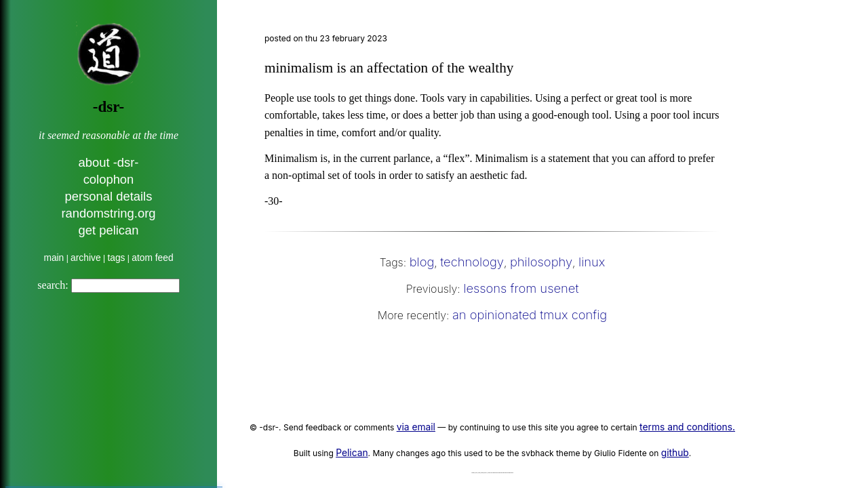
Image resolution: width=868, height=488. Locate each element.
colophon (109, 179)
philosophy (541, 262)
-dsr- (108, 107)
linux (592, 262)
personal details (109, 196)
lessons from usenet (521, 288)
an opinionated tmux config (530, 314)
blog (422, 262)
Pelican (352, 453)
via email (416, 427)
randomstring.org (108, 213)
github (675, 453)
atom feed (152, 258)
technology (472, 262)
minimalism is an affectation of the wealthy (389, 68)
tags (116, 258)
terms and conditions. (687, 427)
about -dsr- (109, 162)
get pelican (109, 230)
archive (85, 258)
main (54, 258)
